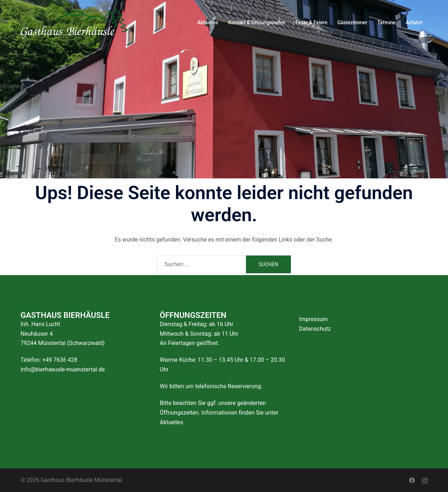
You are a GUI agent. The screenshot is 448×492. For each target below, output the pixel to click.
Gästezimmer (352, 22)
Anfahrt (414, 22)
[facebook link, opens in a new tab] (412, 480)
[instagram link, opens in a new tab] (425, 480)
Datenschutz (315, 329)
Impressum (314, 319)
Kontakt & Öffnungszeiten (257, 22)
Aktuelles (208, 22)
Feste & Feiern (311, 22)
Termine (386, 22)
